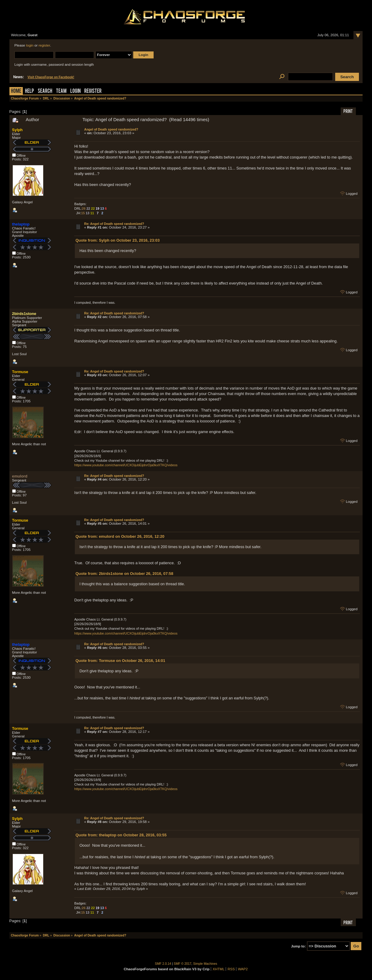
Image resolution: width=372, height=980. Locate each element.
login (30, 45)
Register (93, 91)
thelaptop (21, 224)
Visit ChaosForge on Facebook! (51, 77)
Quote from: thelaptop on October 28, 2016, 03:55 (121, 835)
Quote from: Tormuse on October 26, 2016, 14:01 (120, 661)
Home (16, 91)
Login (75, 91)
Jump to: (299, 946)
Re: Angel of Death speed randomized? (114, 224)
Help (30, 91)
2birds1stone (24, 314)
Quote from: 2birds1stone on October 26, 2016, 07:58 (124, 574)
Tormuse (20, 372)
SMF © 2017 (183, 964)
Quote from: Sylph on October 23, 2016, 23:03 (118, 240)
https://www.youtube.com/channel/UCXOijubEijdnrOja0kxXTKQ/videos (126, 465)
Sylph (17, 130)
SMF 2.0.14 (163, 964)
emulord (20, 476)
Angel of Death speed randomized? (111, 129)
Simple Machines (205, 964)
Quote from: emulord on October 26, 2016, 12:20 (120, 536)
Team (61, 91)
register (44, 45)
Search (45, 91)
